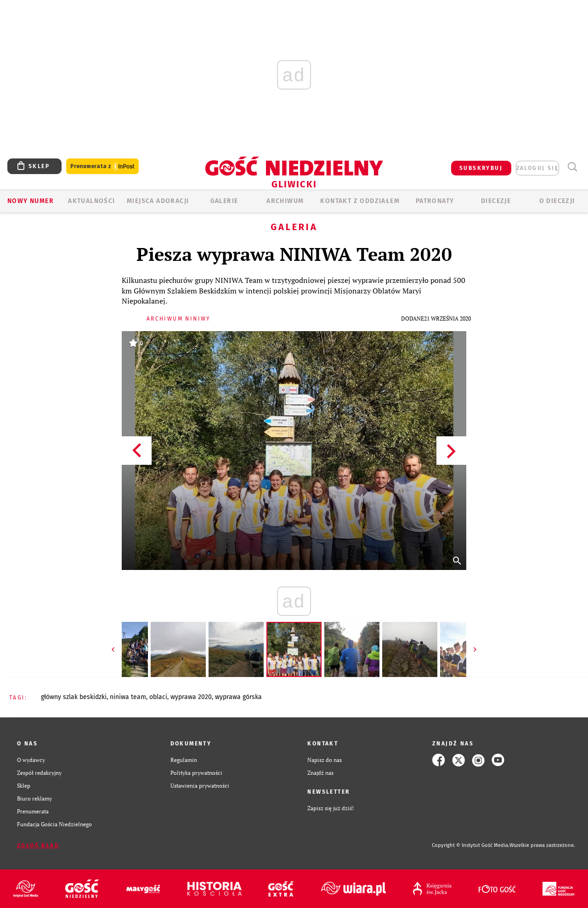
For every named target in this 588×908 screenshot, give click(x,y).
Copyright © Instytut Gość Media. (471, 845)
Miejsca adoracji (158, 201)
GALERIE (224, 201)
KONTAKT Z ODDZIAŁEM (360, 201)
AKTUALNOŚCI (91, 201)
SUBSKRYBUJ (481, 168)
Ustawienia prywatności (200, 786)
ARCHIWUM (285, 201)
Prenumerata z (102, 166)
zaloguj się (537, 168)
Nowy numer (31, 201)
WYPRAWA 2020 (191, 697)
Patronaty (435, 201)
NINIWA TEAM (128, 697)
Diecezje (496, 201)
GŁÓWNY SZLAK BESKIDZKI (74, 697)
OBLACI (158, 697)
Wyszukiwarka (572, 167)
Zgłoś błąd (38, 846)
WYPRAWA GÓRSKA (238, 697)
